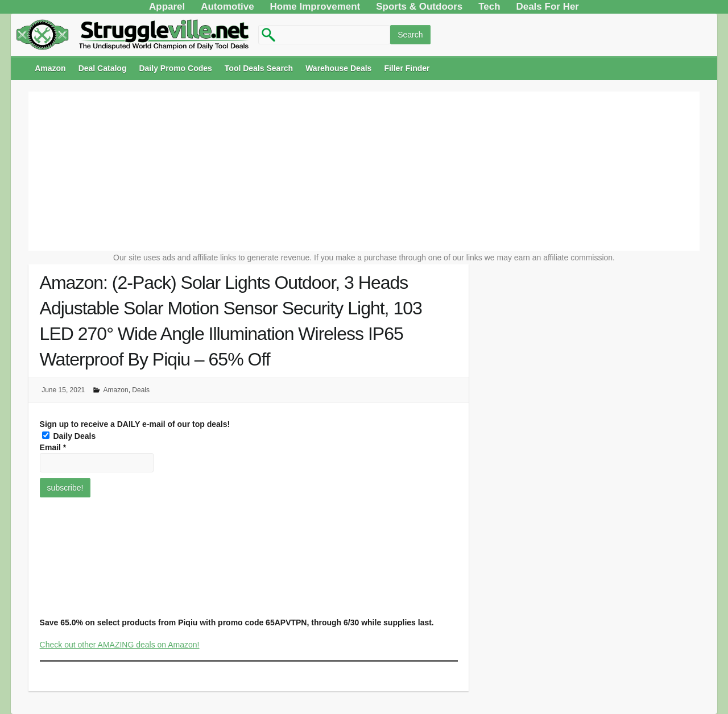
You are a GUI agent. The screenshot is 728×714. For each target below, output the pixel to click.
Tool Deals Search (259, 68)
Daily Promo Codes (175, 68)
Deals (141, 390)
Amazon (50, 68)
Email (53, 447)
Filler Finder (407, 68)
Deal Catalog (103, 68)
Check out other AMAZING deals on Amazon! (120, 645)
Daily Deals (69, 436)
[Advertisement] (364, 171)
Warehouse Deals (338, 68)
